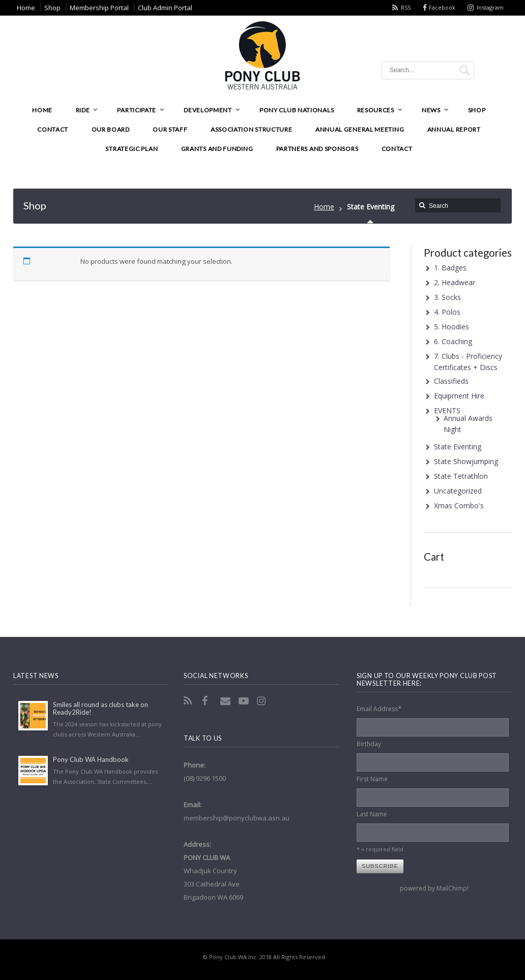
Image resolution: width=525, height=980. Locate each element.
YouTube (245, 701)
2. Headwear (455, 282)
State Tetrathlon (461, 476)
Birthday (369, 744)
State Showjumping (466, 461)
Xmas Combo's (459, 506)
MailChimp (452, 888)
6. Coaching (453, 341)
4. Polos (447, 312)
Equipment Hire (459, 396)
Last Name (372, 814)
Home (324, 207)
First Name (372, 779)
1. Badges (450, 268)
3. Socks (447, 297)
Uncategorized (458, 491)
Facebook (442, 7)
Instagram (490, 7)
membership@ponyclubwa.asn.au (237, 818)
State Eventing (458, 447)
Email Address (379, 708)
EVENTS (447, 410)
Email (226, 701)
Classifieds (451, 381)
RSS (406, 7)
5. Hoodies (451, 327)
